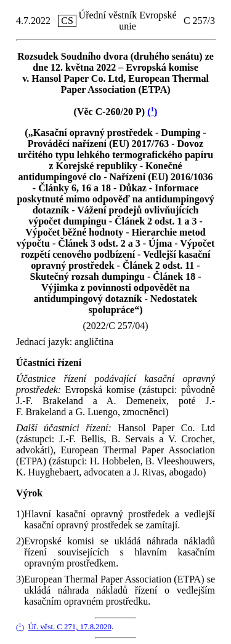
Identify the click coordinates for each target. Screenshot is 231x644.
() (152, 112)
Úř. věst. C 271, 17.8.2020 (69, 627)
